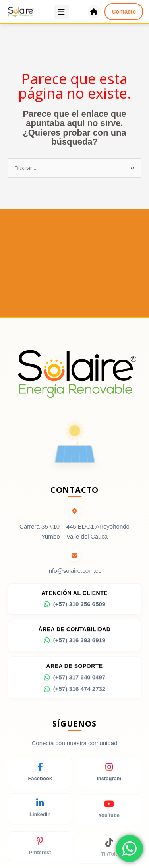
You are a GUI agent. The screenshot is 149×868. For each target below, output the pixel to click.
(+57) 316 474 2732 (74, 692)
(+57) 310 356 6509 (74, 605)
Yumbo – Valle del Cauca (74, 536)
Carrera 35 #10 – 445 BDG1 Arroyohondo (74, 526)
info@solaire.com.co (74, 571)
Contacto (124, 12)
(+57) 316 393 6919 (74, 642)
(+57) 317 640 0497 (74, 680)
